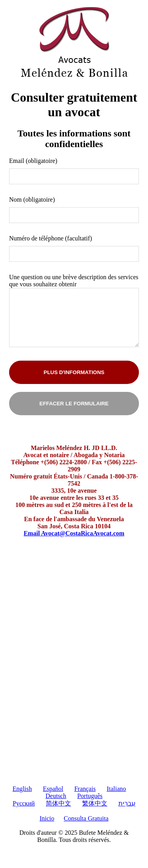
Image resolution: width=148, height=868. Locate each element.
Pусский (24, 803)
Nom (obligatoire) (32, 200)
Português (90, 796)
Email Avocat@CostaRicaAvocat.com (74, 533)
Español (53, 789)
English (22, 789)
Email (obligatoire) (33, 161)
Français (85, 789)
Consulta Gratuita (86, 818)
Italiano (116, 789)
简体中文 (58, 803)
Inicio (47, 818)
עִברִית (127, 803)
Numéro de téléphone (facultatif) (51, 238)
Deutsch (56, 796)
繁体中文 (95, 803)
